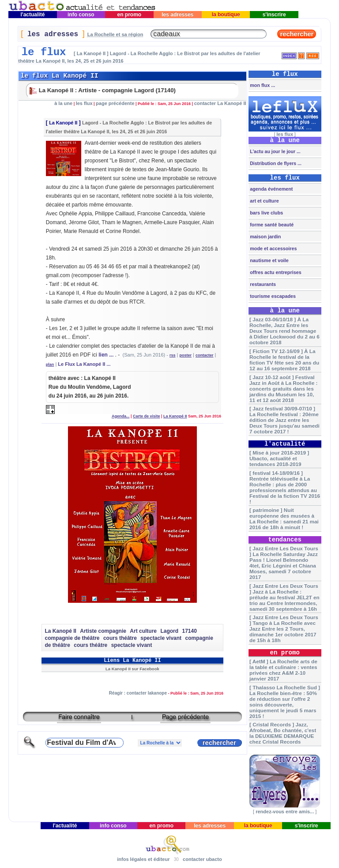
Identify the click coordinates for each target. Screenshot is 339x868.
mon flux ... (262, 85)
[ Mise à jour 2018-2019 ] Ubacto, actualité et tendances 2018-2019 (279, 458)
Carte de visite (147, 416)
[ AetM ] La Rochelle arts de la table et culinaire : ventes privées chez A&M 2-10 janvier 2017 (283, 670)
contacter (205, 355)
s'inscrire (274, 15)
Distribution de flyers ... (275, 163)
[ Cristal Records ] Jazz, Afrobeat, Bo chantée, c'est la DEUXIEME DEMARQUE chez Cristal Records (283, 733)
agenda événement (271, 189)
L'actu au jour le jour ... (274, 151)
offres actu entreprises (275, 272)
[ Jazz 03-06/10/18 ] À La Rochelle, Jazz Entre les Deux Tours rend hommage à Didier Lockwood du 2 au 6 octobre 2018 (284, 331)
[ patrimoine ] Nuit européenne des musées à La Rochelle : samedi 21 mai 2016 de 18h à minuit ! (284, 519)
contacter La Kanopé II (220, 103)
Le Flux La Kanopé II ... (84, 364)
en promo (129, 15)
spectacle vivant (161, 638)
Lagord (169, 631)
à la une (63, 103)
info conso (81, 15)
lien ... (106, 355)
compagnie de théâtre (72, 638)
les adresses (178, 15)
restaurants (262, 284)
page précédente (115, 103)
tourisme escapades (272, 296)
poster (185, 355)
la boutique (226, 15)
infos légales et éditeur (143, 859)
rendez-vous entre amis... (285, 812)
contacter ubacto (202, 859)
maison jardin (265, 237)
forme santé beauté (271, 225)
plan (50, 364)
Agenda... (121, 416)
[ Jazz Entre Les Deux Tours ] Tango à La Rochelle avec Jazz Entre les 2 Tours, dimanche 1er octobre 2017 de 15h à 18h (284, 629)
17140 (190, 631)
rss (173, 355)
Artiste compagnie (103, 631)
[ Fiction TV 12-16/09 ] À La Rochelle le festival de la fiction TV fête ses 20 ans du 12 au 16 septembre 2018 (284, 360)
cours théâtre (120, 638)
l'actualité (33, 15)
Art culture (143, 631)
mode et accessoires (273, 248)
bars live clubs (266, 213)
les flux (84, 103)
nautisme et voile (269, 260)
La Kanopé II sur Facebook (132, 669)
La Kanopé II (63, 123)
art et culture (264, 201)
